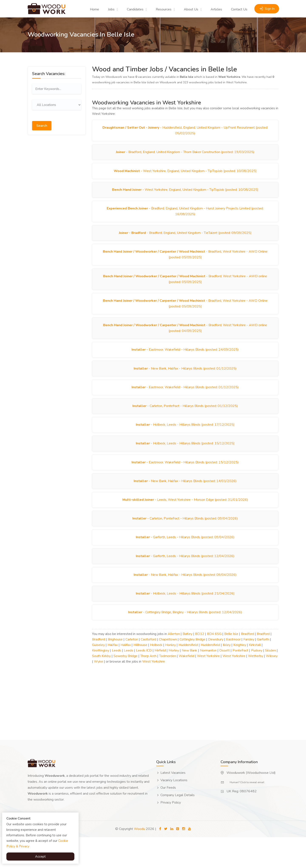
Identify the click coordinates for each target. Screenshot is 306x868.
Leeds (116, 681)
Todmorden (168, 687)
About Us (191, 9)
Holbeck (156, 676)
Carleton (132, 670)
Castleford (148, 670)
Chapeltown (168, 670)
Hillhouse (140, 676)
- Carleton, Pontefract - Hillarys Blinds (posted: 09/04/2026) (185, 542)
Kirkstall (255, 676)
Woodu (139, 860)
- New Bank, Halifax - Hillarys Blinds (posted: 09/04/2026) (185, 602)
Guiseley (98, 676)
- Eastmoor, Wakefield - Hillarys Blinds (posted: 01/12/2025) (185, 403)
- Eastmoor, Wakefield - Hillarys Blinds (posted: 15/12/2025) (185, 482)
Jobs (111, 9)
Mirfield (160, 681)
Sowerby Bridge (125, 687)
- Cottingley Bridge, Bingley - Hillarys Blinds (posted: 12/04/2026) (185, 642)
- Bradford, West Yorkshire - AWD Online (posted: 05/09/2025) (185, 263)
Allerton (174, 665)
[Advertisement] (57, 203)
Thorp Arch (148, 687)
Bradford (247, 665)
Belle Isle (231, 665)
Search (42, 124)
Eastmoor (233, 670)
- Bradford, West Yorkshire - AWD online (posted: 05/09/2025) (185, 288)
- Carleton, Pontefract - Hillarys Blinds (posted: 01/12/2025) (185, 423)
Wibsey (272, 687)
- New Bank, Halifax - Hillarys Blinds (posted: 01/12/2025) (185, 383)
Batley (187, 665)
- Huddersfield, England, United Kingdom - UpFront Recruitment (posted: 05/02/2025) (185, 131)
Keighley (240, 676)
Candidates (135, 9)
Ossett (225, 681)
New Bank (189, 681)
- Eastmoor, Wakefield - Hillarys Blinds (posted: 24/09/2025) (185, 363)
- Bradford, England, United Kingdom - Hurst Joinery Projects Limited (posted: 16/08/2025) (185, 217)
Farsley (249, 670)
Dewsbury (216, 670)
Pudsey (257, 681)
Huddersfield (188, 676)
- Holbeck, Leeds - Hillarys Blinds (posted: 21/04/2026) (185, 622)
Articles (216, 9)
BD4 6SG (214, 665)
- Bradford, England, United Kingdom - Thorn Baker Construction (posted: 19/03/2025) (185, 154)
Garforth (263, 670)
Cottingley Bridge (192, 670)
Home (94, 9)
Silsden (270, 681)
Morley (174, 681)
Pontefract (240, 681)
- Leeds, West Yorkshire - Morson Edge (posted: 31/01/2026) (185, 522)
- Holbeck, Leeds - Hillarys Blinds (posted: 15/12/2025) (185, 462)
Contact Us (239, 9)
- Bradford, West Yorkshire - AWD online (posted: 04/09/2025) (185, 340)
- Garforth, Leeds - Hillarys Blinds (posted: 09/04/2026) (185, 562)
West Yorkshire (208, 687)
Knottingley (101, 681)
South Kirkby (101, 687)
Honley (170, 676)
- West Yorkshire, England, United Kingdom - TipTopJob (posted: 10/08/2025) (185, 174)
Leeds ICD (144, 681)
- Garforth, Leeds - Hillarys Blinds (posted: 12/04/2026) (185, 582)
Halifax (113, 676)
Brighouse (115, 670)
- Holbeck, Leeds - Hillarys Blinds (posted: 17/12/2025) (185, 443)
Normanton (208, 681)
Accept (40, 857)
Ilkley (227, 676)
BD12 (200, 665)
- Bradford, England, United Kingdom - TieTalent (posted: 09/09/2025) (185, 240)
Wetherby (256, 687)
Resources (164, 9)
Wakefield (186, 687)
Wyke (98, 692)
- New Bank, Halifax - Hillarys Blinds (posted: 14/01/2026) (185, 502)
